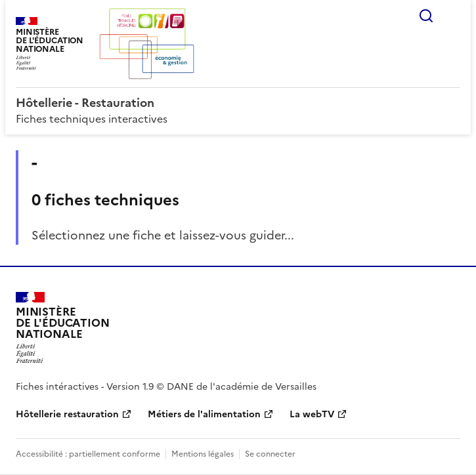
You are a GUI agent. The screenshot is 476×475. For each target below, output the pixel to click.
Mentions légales (203, 454)
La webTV (312, 414)
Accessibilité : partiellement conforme (88, 454)
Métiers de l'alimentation (204, 414)
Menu (452, 16)
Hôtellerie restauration (67, 414)
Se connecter (270, 454)
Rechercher (426, 16)
